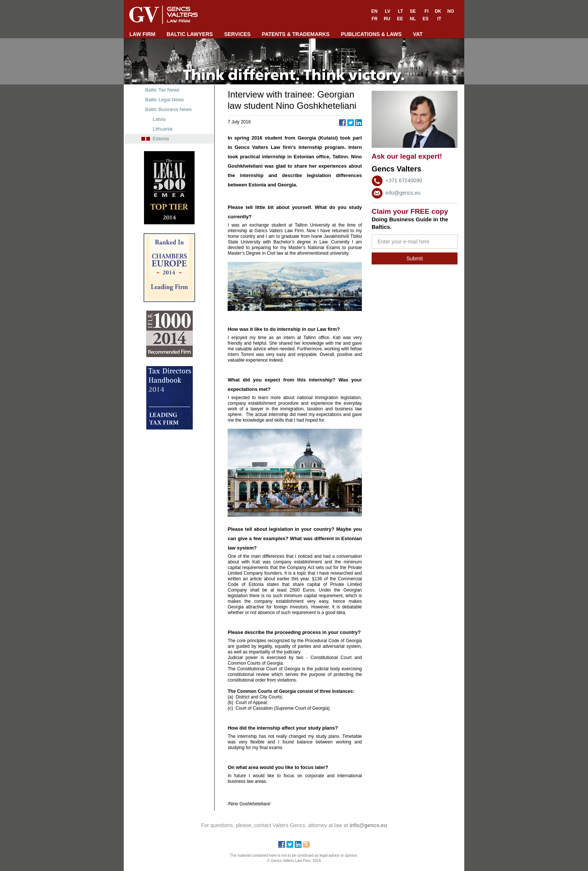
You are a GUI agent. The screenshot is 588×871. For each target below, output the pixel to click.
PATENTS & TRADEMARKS (296, 34)
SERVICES (238, 34)
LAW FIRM (142, 34)
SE (413, 11)
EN (374, 11)
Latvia (159, 119)
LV (387, 11)
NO (451, 11)
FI (427, 11)
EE (400, 19)
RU (387, 19)
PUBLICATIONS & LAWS (371, 34)
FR (375, 19)
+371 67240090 (404, 180)
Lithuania (163, 129)
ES (426, 19)
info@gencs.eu (403, 193)
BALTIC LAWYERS (190, 34)
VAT (418, 34)
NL (413, 19)
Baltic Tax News (162, 90)
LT (400, 11)
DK (438, 11)
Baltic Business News (168, 109)
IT (439, 19)
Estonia (161, 139)
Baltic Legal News (164, 100)
